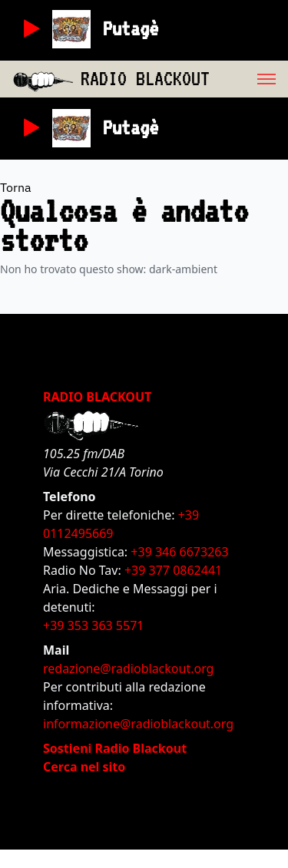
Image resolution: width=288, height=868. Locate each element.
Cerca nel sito (84, 767)
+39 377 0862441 (173, 570)
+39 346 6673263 (179, 552)
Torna (16, 187)
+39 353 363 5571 (93, 625)
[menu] (249, 79)
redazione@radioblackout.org (128, 668)
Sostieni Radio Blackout (115, 748)
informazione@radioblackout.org (138, 724)
